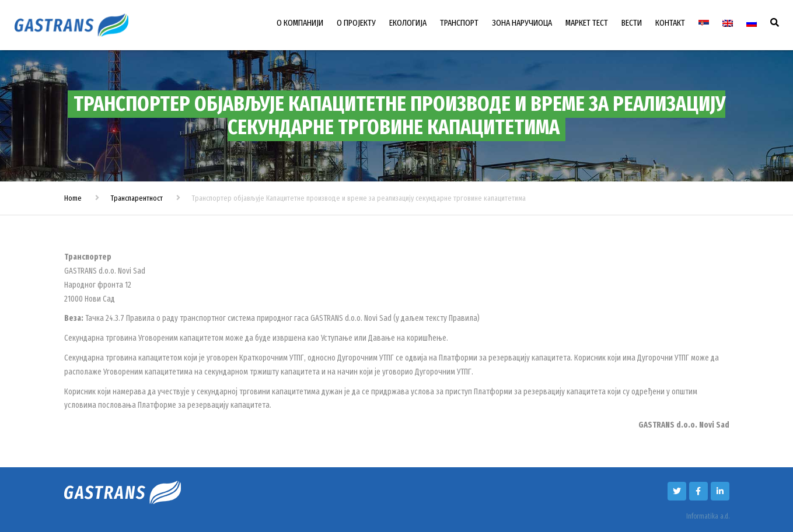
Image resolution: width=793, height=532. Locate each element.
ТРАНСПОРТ (459, 23)
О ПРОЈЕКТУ (356, 23)
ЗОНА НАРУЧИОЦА (522, 23)
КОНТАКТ (670, 23)
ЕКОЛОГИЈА (408, 23)
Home (73, 198)
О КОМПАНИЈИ (300, 23)
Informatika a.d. (708, 516)
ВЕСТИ (632, 23)
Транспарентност (137, 198)
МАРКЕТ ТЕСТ (587, 23)
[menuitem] (704, 23)
